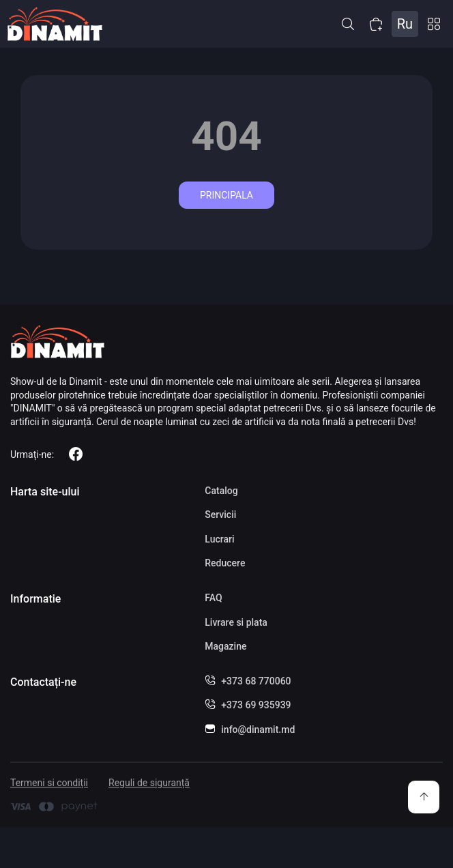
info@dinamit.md (258, 729)
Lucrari (219, 539)
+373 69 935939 (256, 705)
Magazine (225, 646)
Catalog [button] (434, 24)
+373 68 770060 (256, 681)
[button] (348, 24)
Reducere (225, 563)
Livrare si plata (236, 622)
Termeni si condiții (49, 783)
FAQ (213, 598)
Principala (227, 195)
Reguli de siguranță (149, 783)
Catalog (221, 491)
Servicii (220, 515)
